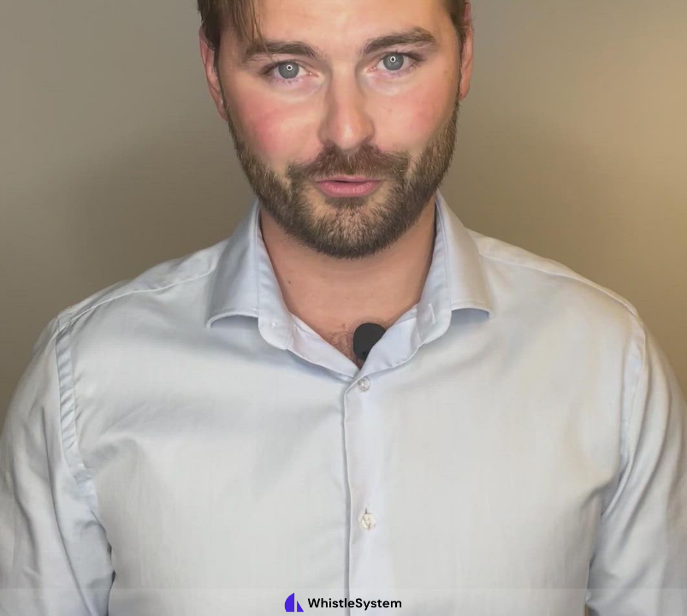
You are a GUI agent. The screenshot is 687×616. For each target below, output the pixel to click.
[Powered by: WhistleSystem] (343, 602)
